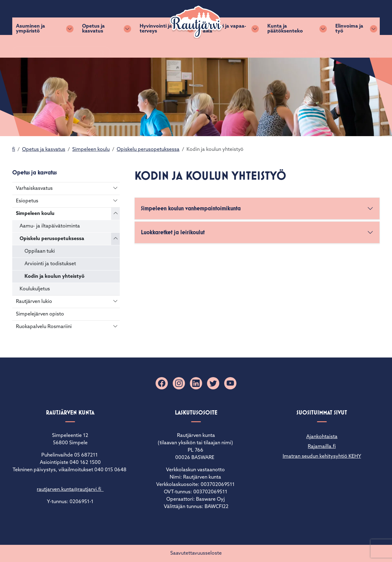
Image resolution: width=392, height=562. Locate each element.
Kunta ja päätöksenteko (285, 46)
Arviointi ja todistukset (50, 264)
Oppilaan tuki (40, 251)
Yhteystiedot (322, 17)
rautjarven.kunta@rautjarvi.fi (70, 490)
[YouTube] (230, 383)
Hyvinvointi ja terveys (156, 46)
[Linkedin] (196, 383)
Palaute (292, 17)
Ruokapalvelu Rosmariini (44, 327)
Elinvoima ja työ (349, 46)
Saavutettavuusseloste (196, 553)
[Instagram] (179, 383)
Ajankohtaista (322, 437)
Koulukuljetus (35, 289)
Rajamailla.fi (322, 447)
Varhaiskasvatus (34, 189)
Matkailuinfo (358, 17)
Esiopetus (27, 201)
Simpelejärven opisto (40, 314)
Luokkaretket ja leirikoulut (173, 232)
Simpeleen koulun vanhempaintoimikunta (191, 208)
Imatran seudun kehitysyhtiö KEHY (322, 457)
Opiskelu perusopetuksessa (148, 150)
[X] (213, 383)
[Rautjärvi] (196, 22)
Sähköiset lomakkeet (252, 17)
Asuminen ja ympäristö (30, 46)
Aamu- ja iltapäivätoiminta (50, 226)
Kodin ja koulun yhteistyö (55, 277)
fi (14, 150)
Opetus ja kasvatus (93, 46)
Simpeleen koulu (91, 150)
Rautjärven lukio (34, 302)
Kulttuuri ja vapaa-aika (224, 46)
